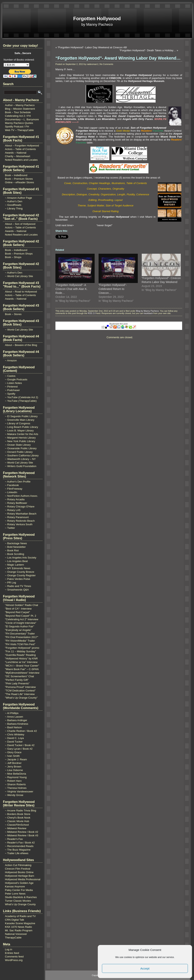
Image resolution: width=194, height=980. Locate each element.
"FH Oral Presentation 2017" (22, 637)
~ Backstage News (16, 543)
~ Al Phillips (12, 713)
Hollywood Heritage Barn (19, 876)
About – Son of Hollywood (20, 224)
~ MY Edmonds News (18, 568)
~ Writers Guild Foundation (21, 466)
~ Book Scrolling (15, 554)
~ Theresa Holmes (16, 788)
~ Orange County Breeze (20, 572)
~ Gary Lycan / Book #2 (19, 749)
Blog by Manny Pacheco (147, 311)
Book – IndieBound (16, 175)
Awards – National (16, 153)
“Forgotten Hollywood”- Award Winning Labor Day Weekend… (118, 58)
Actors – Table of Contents (20, 149)
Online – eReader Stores (19, 182)
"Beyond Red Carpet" (18, 612)
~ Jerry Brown (13, 767)
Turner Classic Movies (18, 901)
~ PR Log (10, 583)
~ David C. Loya (14, 738)
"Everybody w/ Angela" (18, 630)
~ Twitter (10, 528)
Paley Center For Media (19, 890)
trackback (148, 313)
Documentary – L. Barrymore (22, 119)
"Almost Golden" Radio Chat (21, 605)
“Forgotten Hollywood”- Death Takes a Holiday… (148, 50)
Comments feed (14, 957)
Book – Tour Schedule (18, 112)
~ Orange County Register (20, 575)
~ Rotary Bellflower (16, 503)
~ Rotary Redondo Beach (20, 521)
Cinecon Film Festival (18, 869)
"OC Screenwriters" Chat (19, 676)
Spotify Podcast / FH (17, 127)
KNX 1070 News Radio (18, 927)
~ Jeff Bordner (13, 763)
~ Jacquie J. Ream (16, 759)
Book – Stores (13, 314)
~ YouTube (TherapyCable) (21, 401)
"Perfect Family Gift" (17, 680)
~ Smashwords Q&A (17, 590)
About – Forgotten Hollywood (22, 146)
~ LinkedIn (11, 492)
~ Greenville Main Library (20, 420)
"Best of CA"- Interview (18, 609)
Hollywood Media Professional (23, 879)
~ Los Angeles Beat (16, 561)
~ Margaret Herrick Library (20, 438)
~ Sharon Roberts (15, 784)
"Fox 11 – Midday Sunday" (20, 651)
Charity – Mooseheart (18, 156)
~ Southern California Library (22, 455)
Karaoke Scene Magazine (20, 923)
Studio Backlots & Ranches (21, 897)
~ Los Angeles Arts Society (21, 558)
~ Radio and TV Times (18, 586)
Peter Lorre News (15, 894)
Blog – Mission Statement (20, 109)
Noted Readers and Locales (21, 160)
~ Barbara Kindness (17, 724)
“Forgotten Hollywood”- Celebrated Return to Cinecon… (113, 289)
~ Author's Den (14, 201)
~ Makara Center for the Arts (22, 434)
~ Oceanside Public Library (21, 448)
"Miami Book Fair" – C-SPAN (22, 669)
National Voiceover (16, 934)
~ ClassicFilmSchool (17, 825)
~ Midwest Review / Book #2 (22, 832)
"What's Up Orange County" (21, 698)
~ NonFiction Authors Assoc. (21, 496)
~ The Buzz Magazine (18, 850)
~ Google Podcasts (16, 379)
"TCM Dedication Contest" (20, 691)
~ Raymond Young (16, 777)
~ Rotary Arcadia (15, 499)
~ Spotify (10, 394)
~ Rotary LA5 (13, 510)
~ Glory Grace (13, 752)
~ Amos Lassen (14, 717)
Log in (9, 949)
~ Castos (10, 376)
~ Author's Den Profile (18, 482)
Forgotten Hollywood (97, 19)
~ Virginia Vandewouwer (19, 792)
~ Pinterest (11, 387)
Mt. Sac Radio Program (19, 930)
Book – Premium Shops (19, 254)
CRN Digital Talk (15, 920)
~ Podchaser (12, 390)
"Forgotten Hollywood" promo (22, 648)
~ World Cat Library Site (19, 276)
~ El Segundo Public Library (21, 416)
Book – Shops (13, 257)
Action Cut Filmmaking (18, 865)
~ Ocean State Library (18, 445)
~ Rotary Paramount (17, 517)
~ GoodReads (13, 205)
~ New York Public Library (20, 441)
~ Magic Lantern (14, 565)
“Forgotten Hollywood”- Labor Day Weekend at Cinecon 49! (92, 47)
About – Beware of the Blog (21, 345)
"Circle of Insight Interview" (21, 623)
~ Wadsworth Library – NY (20, 459)
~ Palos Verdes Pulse (18, 579)
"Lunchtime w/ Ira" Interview (21, 662)
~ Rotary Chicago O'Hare (20, 507)
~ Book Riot (12, 550)
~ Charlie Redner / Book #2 (21, 731)
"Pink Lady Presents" (17, 683)
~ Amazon (11, 360)
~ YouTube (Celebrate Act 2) (21, 397)
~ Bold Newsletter (15, 547)
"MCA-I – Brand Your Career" (22, 666)
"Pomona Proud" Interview (20, 687)
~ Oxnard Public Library (19, 452)
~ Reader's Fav (14, 839)
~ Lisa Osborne (14, 770)
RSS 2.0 (92, 313)
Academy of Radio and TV (20, 916)
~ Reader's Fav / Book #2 (20, 843)
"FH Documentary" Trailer (20, 634)
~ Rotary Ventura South (19, 524)
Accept (145, 968)
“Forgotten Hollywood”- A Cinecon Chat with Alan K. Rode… (71, 289)
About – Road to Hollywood (21, 292)
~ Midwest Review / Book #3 (22, 835)
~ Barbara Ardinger (16, 720)
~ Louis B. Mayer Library (19, 431)
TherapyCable (13, 938)
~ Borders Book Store (18, 814)
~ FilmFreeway (14, 489)
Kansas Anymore (15, 886)
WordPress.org (14, 960)
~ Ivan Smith (12, 756)
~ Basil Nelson (13, 727)
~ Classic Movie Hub (17, 821)
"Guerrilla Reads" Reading (20, 655)
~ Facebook (12, 485)
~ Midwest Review (16, 828)
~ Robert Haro (13, 781)
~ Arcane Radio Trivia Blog (20, 810)
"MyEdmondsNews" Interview (22, 673)
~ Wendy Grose (14, 795)
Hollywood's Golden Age (19, 883)
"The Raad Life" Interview (20, 694)
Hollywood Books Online (19, 872)
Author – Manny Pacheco (20, 105)
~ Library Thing (14, 208)
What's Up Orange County (20, 904)
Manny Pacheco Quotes (19, 123)
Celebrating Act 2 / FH (18, 116)
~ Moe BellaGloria (15, 774)
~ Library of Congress (18, 423)
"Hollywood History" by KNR (21, 659)
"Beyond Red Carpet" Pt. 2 (21, 616)
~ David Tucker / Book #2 (20, 745)
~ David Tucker (14, 742)
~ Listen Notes (13, 383)
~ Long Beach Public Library (21, 427)
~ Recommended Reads (19, 846)
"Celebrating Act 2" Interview (22, 619)
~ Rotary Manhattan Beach (21, 514)
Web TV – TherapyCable (19, 130)
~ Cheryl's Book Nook (18, 818)
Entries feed (12, 953)
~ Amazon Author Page (19, 198)
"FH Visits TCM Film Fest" (20, 644)
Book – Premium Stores (19, 179)
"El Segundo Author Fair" (19, 626)
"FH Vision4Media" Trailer (20, 641)
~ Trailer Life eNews (17, 853)
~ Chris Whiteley (15, 735)
